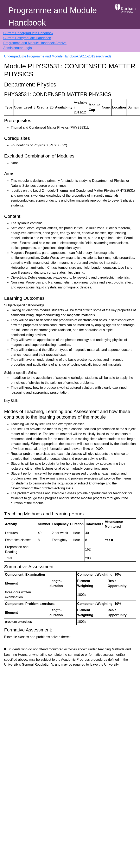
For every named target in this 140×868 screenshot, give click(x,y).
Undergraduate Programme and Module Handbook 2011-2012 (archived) (58, 56)
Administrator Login (18, 48)
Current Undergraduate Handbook (28, 33)
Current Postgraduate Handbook (27, 38)
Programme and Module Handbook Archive (35, 43)
